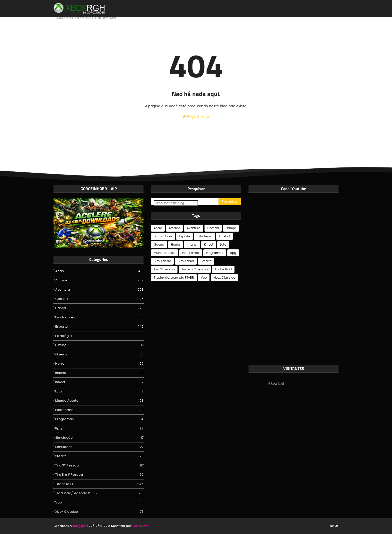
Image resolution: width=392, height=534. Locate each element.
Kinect (99, 382)
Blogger (79, 526)
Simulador (99, 447)
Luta (99, 391)
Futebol (99, 345)
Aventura (99, 290)
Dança (99, 308)
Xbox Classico (99, 512)
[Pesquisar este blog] (176, 203)
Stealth (99, 456)
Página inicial (196, 116)
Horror (99, 364)
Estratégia (99, 336)
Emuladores (99, 317)
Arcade (99, 280)
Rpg (99, 428)
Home (334, 526)
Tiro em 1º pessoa (99, 475)
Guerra (99, 354)
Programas (99, 419)
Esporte (99, 327)
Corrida (99, 299)
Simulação (99, 438)
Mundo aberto (99, 401)
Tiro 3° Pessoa (99, 465)
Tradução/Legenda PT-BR (99, 493)
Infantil (99, 373)
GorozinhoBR (143, 526)
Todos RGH (99, 484)
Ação (99, 271)
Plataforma (99, 410)
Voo (99, 502)
